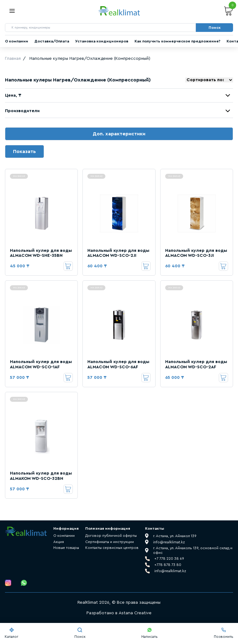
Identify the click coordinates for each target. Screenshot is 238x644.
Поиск (80, 633)
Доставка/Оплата (52, 41)
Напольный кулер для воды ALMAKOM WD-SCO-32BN (41, 476)
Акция (59, 542)
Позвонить (224, 633)
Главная (13, 59)
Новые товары (66, 548)
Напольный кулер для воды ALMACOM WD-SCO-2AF (196, 364)
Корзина (229, 11)
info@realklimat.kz (170, 571)
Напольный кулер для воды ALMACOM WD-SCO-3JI (196, 253)
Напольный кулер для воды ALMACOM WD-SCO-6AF (118, 364)
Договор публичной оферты (111, 536)
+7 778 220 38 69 (169, 559)
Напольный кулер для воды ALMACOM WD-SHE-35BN (41, 253)
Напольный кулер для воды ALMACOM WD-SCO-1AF (41, 364)
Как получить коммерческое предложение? (177, 41)
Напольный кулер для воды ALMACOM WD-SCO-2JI (118, 253)
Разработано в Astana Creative (119, 613)
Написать (150, 633)
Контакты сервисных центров (112, 548)
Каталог (11, 633)
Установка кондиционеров (102, 41)
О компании (17, 41)
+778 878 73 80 (168, 565)
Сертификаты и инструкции (110, 542)
